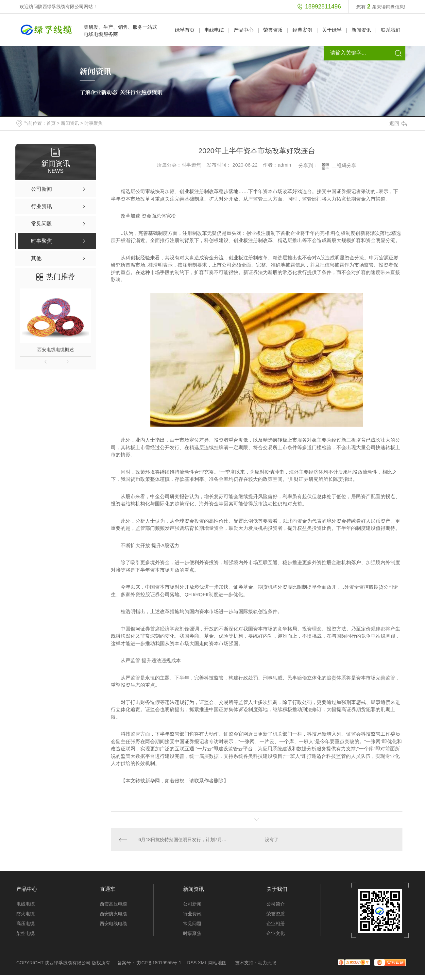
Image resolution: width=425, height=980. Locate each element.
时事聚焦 (93, 123)
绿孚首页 (185, 30)
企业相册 (276, 923)
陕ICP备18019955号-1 (159, 963)
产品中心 (244, 30)
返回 (398, 123)
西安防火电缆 (113, 914)
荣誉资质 (273, 30)
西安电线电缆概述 (56, 350)
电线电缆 (214, 30)
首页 (51, 123)
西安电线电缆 (113, 923)
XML (202, 963)
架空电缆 (25, 933)
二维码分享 (344, 165)
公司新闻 (192, 904)
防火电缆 (25, 914)
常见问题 (192, 923)
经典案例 (302, 30)
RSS (192, 963)
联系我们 (391, 30)
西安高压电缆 (113, 904)
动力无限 (267, 963)
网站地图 (217, 963)
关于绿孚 (332, 30)
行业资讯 (192, 914)
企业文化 (276, 933)
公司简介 (276, 904)
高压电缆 (25, 923)
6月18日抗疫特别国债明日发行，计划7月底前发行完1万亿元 (184, 840)
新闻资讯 (361, 30)
